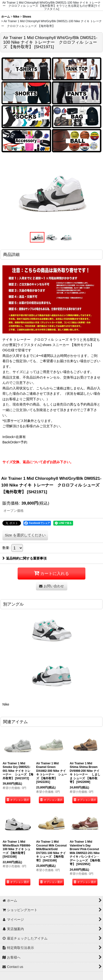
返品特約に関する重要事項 (24, 558)
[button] (37, 237)
